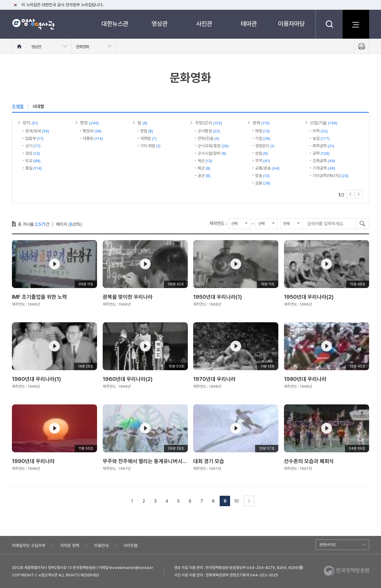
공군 (204, 176)
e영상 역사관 (33, 24)
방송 (262, 176)
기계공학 (324, 168)
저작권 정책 (70, 545)
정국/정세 (37, 131)
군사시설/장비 (212, 153)
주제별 (18, 107)
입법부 (34, 138)
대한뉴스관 (115, 24)
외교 (33, 161)
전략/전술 (208, 138)
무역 (263, 161)
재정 (262, 131)
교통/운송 (267, 168)
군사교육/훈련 (213, 146)
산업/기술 (324, 123)
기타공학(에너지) (331, 176)
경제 (261, 123)
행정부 (92, 131)
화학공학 (323, 146)
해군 (204, 168)
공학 (321, 153)
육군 (205, 161)
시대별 (38, 107)
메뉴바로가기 (0, 0)
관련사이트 (328, 545)
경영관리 (265, 146)
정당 (33, 153)
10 (236, 501)
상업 (261, 153)
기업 (263, 138)
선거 (33, 146)
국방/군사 (209, 123)
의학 (320, 131)
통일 (34, 168)
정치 (30, 123)
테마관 (249, 24)
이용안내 (101, 545)
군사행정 (209, 131)
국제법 (148, 138)
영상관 (160, 24)
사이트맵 (130, 545)
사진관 (204, 24)
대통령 (93, 138)
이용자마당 (291, 24)
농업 (321, 138)
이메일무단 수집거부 (29, 545)
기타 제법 (150, 146)
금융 (263, 183)
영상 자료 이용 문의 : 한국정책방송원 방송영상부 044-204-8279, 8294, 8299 (236, 568)
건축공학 (324, 161)
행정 (89, 123)
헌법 (147, 131)
